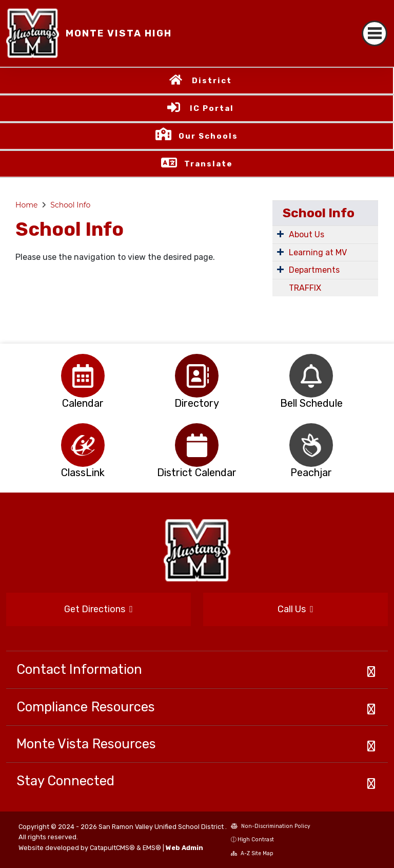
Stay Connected (65, 781)
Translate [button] (209, 164)
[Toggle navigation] (375, 33)
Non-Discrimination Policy (271, 826)
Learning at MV (318, 252)
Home (26, 205)
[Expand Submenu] (280, 234)
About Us (307, 234)
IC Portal (212, 108)
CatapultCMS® (112, 848)
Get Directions (98, 609)
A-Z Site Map (252, 853)
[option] (83, 376)
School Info (70, 205)
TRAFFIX (305, 288)
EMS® (152, 848)
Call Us (295, 609)
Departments (314, 270)
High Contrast (256, 839)
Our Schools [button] (208, 136)
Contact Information (79, 669)
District (212, 81)
